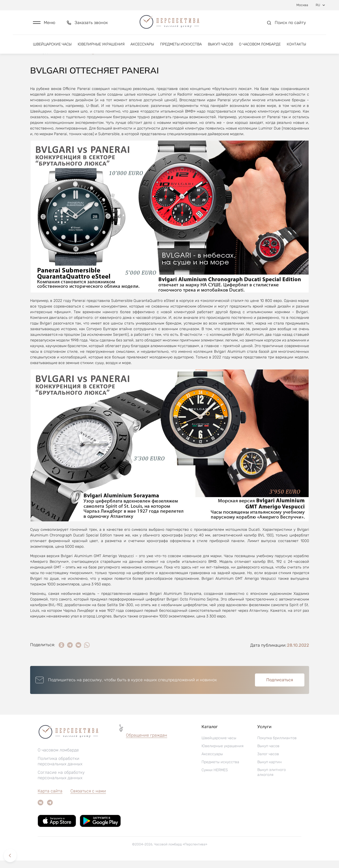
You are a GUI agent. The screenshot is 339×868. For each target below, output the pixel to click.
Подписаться (280, 687)
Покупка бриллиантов (277, 745)
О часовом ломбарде (260, 44)
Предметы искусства (181, 44)
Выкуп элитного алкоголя (272, 780)
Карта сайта (50, 799)
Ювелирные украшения (101, 44)
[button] (44, 23)
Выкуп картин (270, 769)
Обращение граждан (147, 743)
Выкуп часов (220, 44)
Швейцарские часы (52, 44)
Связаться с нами (88, 799)
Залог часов (268, 761)
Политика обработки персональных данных (60, 769)
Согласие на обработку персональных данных (61, 783)
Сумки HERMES (215, 777)
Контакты (296, 44)
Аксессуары (142, 44)
